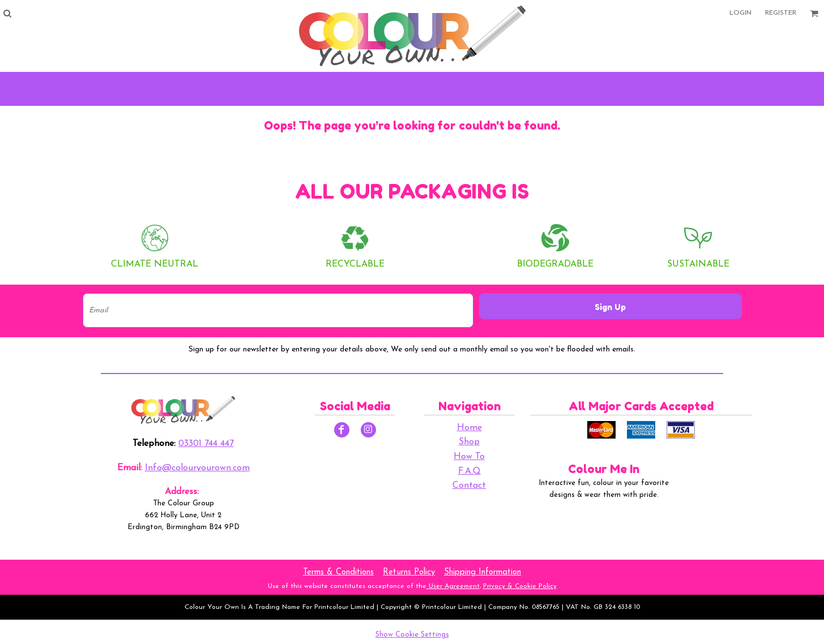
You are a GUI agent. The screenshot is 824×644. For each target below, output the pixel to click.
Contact (469, 486)
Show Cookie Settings (412, 635)
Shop (469, 442)
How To (469, 457)
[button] (7, 13)
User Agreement (453, 586)
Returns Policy (409, 572)
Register (781, 13)
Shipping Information (483, 572)
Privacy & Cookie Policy (520, 586)
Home (469, 428)
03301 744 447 (206, 444)
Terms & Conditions (338, 572)
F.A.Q (469, 471)
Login (740, 13)
